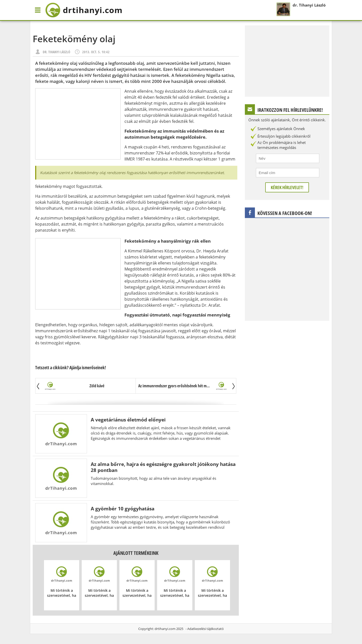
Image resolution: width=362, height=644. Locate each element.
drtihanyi (84, 10)
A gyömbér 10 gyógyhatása (123, 508)
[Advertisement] (78, 124)
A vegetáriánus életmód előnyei (128, 420)
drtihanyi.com (165, 629)
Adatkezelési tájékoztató (206, 629)
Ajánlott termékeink (136, 553)
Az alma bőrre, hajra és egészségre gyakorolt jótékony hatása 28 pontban (163, 467)
